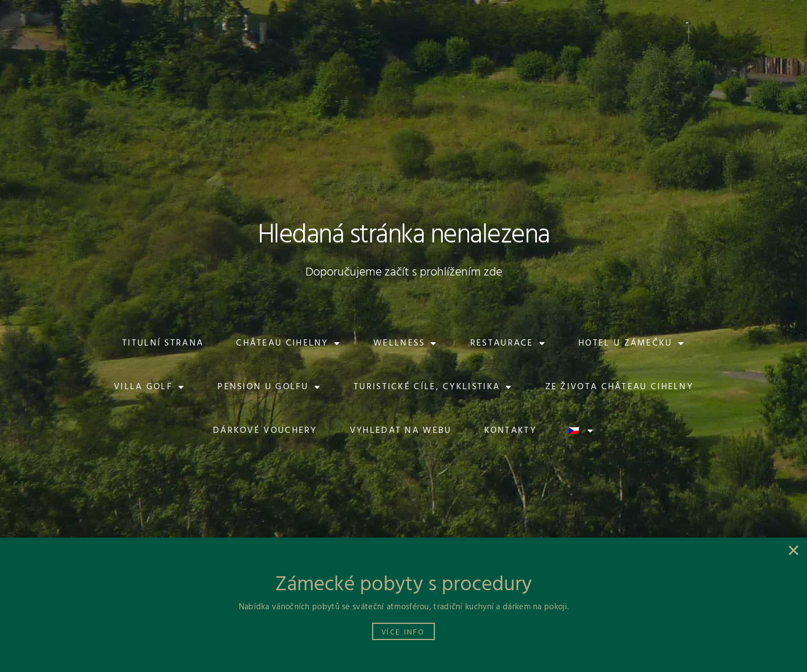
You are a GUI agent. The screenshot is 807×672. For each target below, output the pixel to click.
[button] (121, 17)
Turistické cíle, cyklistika (433, 387)
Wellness (405, 343)
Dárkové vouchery (265, 431)
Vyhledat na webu (401, 431)
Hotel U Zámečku (632, 343)
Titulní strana (163, 343)
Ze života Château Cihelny (620, 387)
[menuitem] (708, 17)
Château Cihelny (288, 343)
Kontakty (510, 431)
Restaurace (508, 343)
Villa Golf (149, 387)
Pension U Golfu (269, 387)
